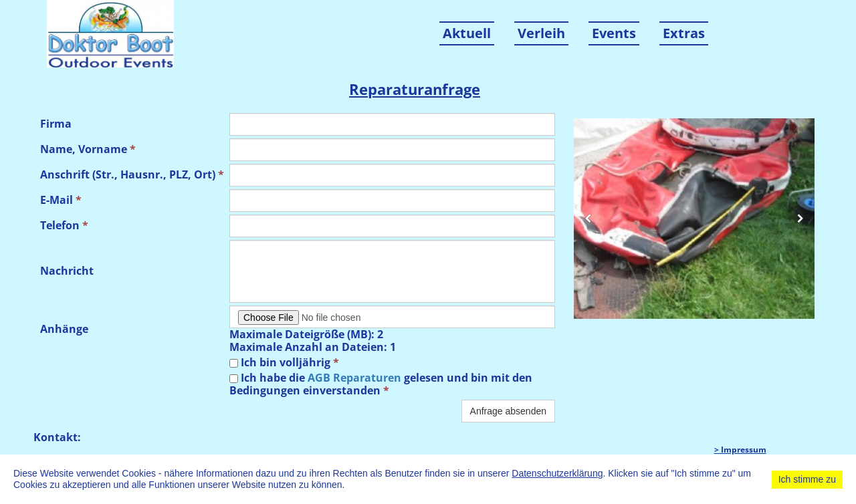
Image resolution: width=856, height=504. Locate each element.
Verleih (541, 33)
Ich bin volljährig (284, 363)
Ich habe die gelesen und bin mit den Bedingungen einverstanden (381, 384)
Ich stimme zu (807, 479)
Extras (684, 33)
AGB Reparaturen (354, 378)
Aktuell (467, 33)
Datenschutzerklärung (557, 473)
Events (614, 33)
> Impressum (740, 450)
